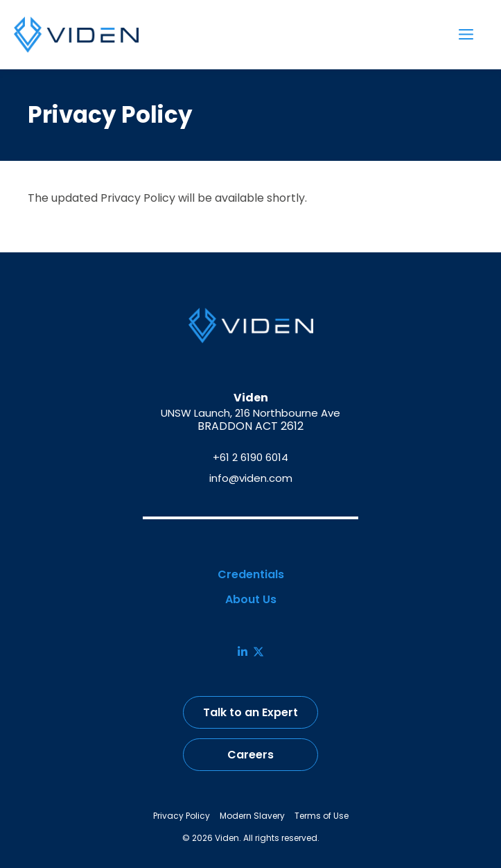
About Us (251, 600)
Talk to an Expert (250, 712)
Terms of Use (322, 816)
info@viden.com (251, 478)
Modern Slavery (252, 816)
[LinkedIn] (243, 652)
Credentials (251, 575)
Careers (250, 755)
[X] (258, 652)
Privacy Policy (182, 816)
